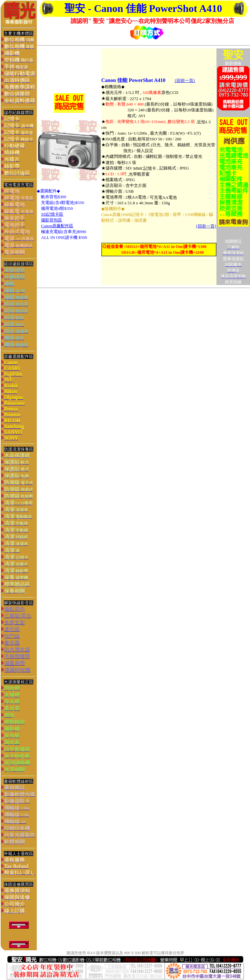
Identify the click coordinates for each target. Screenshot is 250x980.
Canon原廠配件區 (57, 226)
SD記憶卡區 (52, 214)
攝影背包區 (51, 220)
